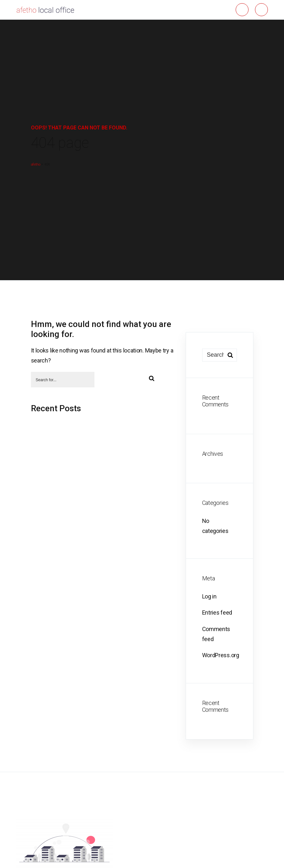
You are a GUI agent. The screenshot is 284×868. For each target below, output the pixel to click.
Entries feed (217, 613)
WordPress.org (221, 655)
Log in (209, 596)
